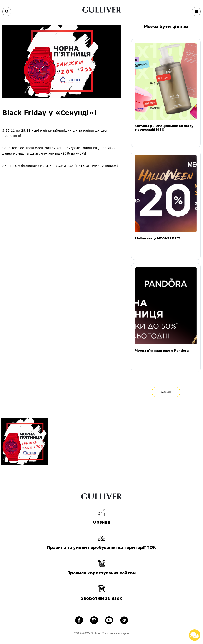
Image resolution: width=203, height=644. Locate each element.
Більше (166, 392)
